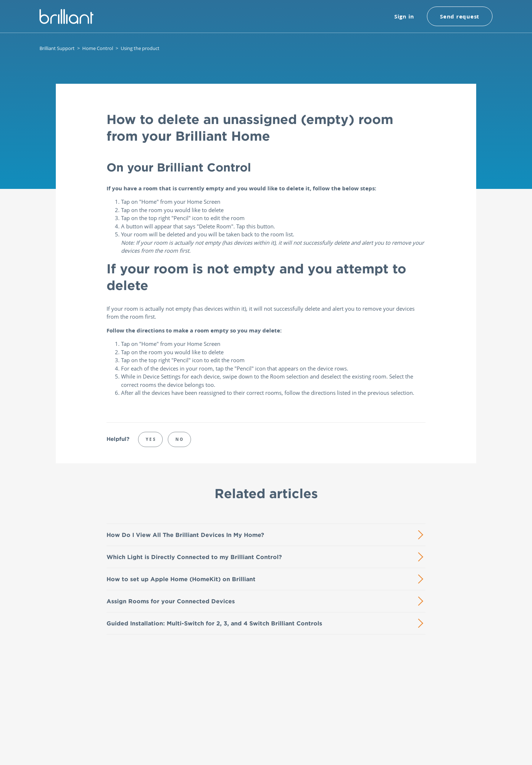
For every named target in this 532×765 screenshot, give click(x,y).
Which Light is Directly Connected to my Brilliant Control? (194, 557)
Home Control (98, 48)
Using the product (140, 48)
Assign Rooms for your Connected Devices (171, 601)
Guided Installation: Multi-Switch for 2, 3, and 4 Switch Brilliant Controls (214, 623)
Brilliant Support (57, 48)
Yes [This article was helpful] (151, 439)
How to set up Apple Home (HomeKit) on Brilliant (181, 579)
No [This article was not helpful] (180, 439)
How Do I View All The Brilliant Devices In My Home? (185, 535)
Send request (460, 16)
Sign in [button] (404, 16)
